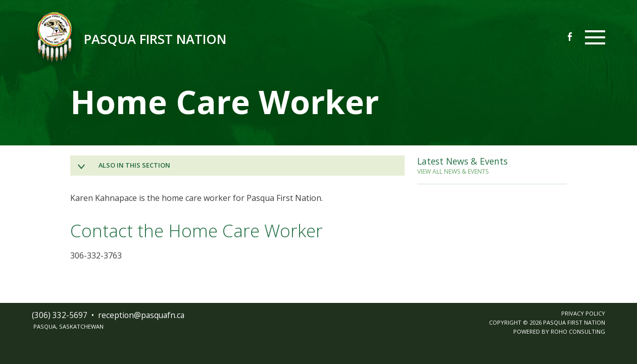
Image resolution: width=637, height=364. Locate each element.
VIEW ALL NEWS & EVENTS (453, 171)
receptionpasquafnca (141, 315)
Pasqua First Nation (155, 39)
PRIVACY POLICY (583, 313)
